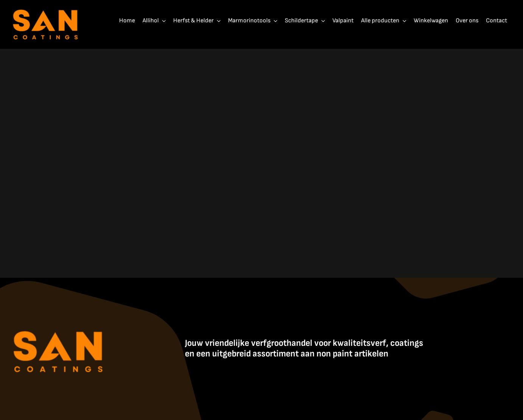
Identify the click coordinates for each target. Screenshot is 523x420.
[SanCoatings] (46, 8)
